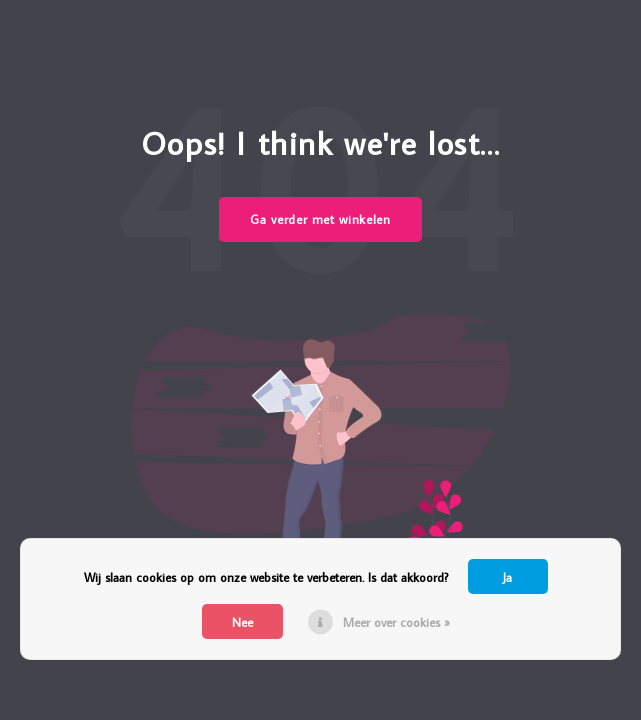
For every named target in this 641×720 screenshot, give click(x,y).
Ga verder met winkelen (320, 219)
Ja (507, 577)
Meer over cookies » (396, 622)
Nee (242, 622)
